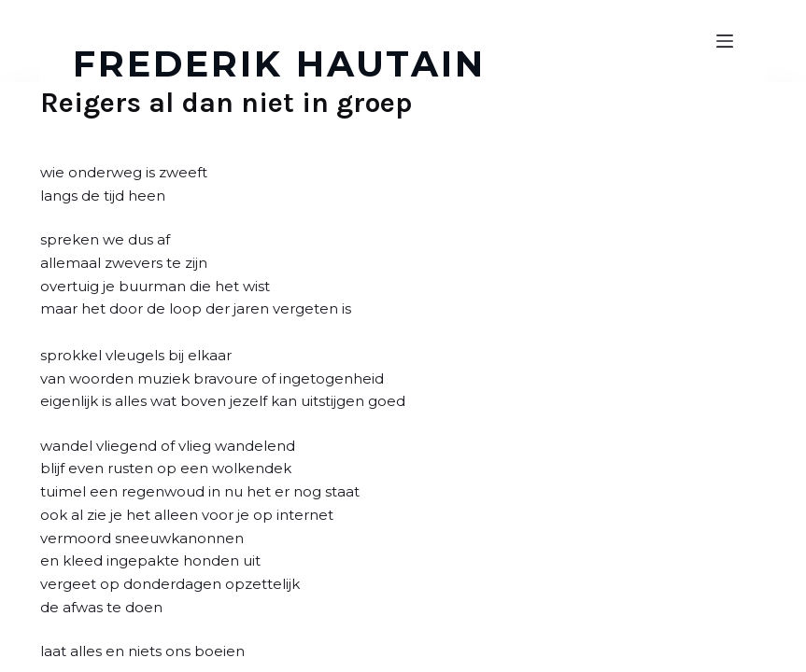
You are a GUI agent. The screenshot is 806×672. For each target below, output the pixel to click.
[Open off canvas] (725, 41)
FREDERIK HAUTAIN (280, 64)
